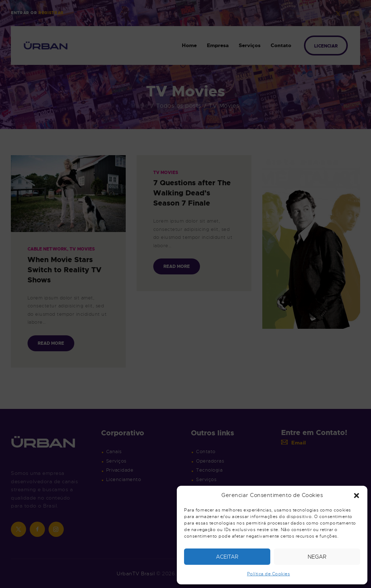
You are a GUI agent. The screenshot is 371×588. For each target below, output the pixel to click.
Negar (317, 557)
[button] (357, 496)
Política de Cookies (269, 574)
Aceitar (227, 557)
